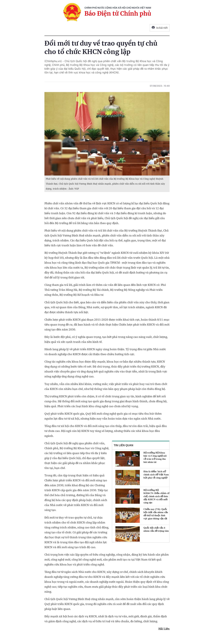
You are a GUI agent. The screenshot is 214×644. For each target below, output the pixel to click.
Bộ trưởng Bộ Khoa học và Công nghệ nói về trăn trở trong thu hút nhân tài (155, 457)
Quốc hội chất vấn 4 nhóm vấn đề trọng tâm (156, 529)
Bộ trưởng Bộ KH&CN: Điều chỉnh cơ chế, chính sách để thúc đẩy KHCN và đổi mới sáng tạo (156, 496)
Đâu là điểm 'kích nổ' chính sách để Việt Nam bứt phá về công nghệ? (156, 475)
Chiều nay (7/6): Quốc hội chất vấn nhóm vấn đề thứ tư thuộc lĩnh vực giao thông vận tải (156, 514)
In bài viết (160, 28)
